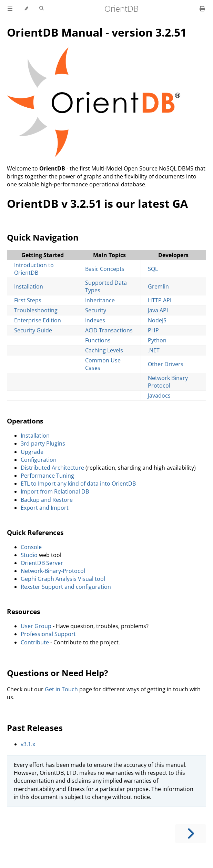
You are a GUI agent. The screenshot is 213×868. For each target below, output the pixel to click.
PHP (153, 330)
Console (31, 547)
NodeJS (157, 320)
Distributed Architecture (52, 468)
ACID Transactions (109, 330)
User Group (36, 626)
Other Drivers (166, 364)
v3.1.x (28, 744)
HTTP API (160, 300)
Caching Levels (104, 350)
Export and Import (45, 508)
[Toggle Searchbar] (42, 9)
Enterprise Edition (38, 320)
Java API (158, 310)
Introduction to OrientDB (34, 269)
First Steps (28, 300)
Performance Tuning (47, 476)
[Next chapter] (191, 834)
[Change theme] (26, 9)
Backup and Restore (47, 500)
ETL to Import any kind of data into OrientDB (78, 484)
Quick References (35, 532)
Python (157, 340)
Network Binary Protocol (168, 382)
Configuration (39, 460)
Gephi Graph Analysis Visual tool (63, 579)
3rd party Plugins (43, 443)
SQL (153, 269)
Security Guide (33, 330)
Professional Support (48, 634)
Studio (29, 555)
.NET (154, 350)
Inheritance (100, 300)
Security (96, 310)
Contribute (35, 642)
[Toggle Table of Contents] (10, 9)
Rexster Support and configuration (66, 587)
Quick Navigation (43, 237)
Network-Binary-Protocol (53, 571)
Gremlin (158, 286)
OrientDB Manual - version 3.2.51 (97, 32)
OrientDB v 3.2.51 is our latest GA (97, 203)
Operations (25, 421)
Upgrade (32, 452)
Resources (23, 611)
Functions (98, 340)
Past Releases (35, 728)
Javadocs (159, 396)
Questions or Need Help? (57, 673)
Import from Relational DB (55, 491)
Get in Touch (61, 689)
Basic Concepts (105, 269)
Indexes (95, 320)
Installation (29, 286)
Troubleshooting (36, 310)
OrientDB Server (42, 563)
